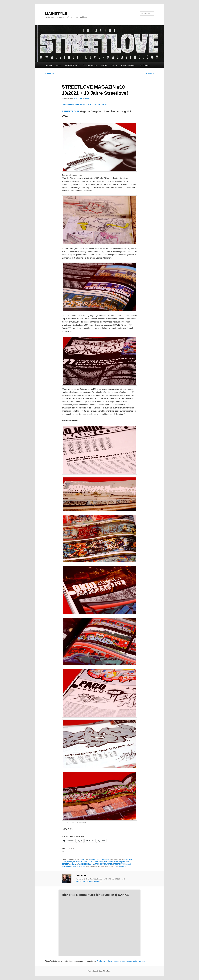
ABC (126, 859)
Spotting (49, 65)
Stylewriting (66, 866)
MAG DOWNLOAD (72, 65)
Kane (116, 862)
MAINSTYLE (56, 13)
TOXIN (79, 866)
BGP (130, 859)
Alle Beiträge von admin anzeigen (89, 881)
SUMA (74, 866)
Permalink (123, 866)
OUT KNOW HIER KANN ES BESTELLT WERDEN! (84, 105)
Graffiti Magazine (103, 859)
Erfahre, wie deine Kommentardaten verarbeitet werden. (121, 961)
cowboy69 (71, 862)
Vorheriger (50, 73)
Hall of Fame (109, 862)
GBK (85, 862)
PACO (97, 864)
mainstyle (74, 864)
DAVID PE (79, 862)
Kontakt (114, 65)
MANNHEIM (82, 864)
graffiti (101, 862)
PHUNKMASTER (106, 864)
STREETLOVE (70, 111)
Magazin (122, 862)
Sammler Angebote (90, 65)
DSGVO (104, 65)
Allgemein (92, 859)
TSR (84, 866)
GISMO (90, 862)
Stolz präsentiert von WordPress (99, 971)
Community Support (129, 65)
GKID (96, 862)
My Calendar (145, 65)
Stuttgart (128, 864)
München (91, 864)
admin (87, 99)
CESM (64, 862)
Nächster (150, 73)
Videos (58, 65)
